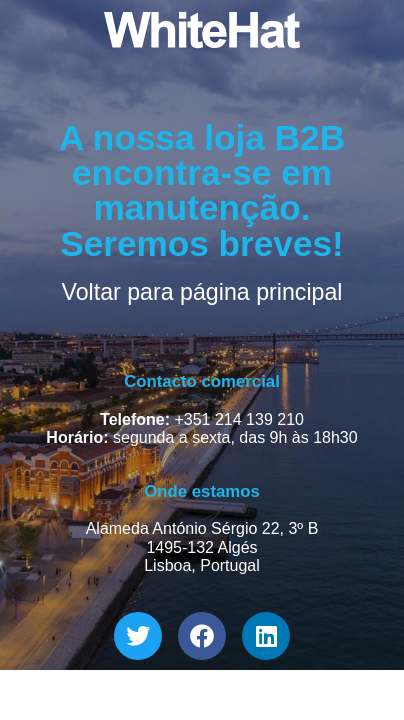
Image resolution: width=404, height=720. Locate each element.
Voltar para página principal (201, 292)
